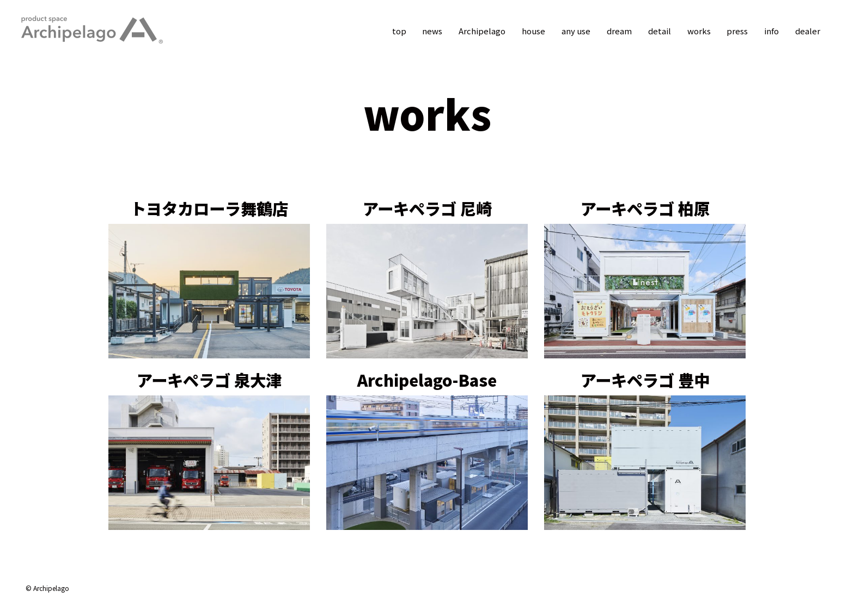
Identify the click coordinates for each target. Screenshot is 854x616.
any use (575, 31)
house (533, 31)
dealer (808, 31)
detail (659, 31)
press (737, 31)
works (699, 31)
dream (619, 31)
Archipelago (481, 31)
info (771, 31)
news (432, 31)
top (398, 31)
